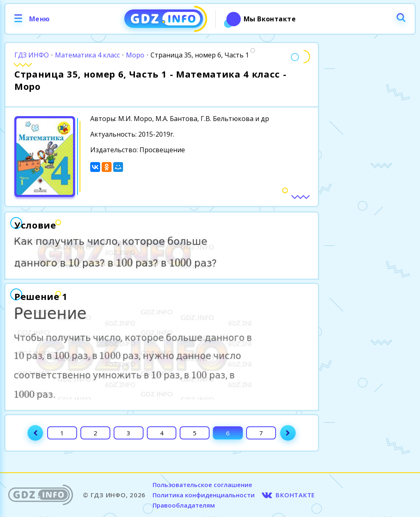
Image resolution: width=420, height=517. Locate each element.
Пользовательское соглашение (202, 485)
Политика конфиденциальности (204, 495)
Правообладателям (184, 505)
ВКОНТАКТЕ (295, 495)
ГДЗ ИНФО (32, 55)
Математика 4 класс (87, 55)
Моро (135, 55)
